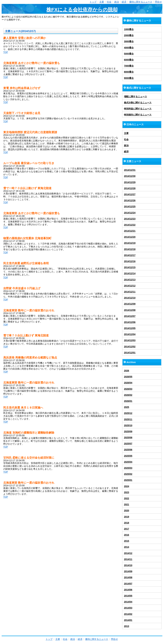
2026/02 (128, 395)
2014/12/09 (130, 304)
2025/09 (128, 431)
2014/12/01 (130, 353)
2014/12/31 (130, 170)
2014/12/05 (130, 328)
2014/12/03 (130, 340)
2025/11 (128, 419)
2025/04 (128, 462)
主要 (102, 2)
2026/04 (128, 383)
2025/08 (128, 438)
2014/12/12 (130, 286)
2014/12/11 (130, 292)
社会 (109, 2)
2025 (127, 407)
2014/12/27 (130, 194)
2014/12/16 (130, 261)
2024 (127, 486)
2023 (127, 492)
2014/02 (128, 614)
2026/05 (128, 377)
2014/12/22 (130, 225)
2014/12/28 (130, 188)
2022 (127, 498)
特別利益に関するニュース (138, 109)
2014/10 (128, 565)
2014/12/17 (130, 255)
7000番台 (129, 66)
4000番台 (129, 48)
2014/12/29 (130, 182)
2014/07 (128, 584)
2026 (127, 371)
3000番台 (129, 41)
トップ (93, 2)
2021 (127, 504)
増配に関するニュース (135, 97)
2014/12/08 (130, 310)
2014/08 (128, 577)
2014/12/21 (130, 231)
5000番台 (129, 54)
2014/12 (128, 553)
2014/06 (128, 590)
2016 (127, 535)
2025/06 (128, 450)
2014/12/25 (130, 206)
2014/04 (128, 602)
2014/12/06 (130, 322)
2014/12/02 (130, 347)
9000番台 (129, 78)
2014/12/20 (130, 237)
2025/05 (128, 456)
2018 (127, 523)
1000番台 (129, 29)
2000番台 (129, 35)
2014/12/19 (130, 243)
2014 (127, 547)
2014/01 (128, 620)
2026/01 (128, 401)
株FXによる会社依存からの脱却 (82, 10)
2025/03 (128, 468)
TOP (6, 52)
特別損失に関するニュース (138, 115)
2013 (127, 626)
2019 (127, 517)
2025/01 (128, 480)
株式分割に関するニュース (138, 103)
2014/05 (128, 596)
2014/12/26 (130, 200)
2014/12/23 (130, 219)
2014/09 (128, 571)
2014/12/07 (130, 316)
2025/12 (128, 413)
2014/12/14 (130, 273)
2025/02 (128, 474)
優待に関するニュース (141, 2)
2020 (127, 510)
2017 (127, 529)
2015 (127, 541)
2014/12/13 (130, 280)
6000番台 (129, 60)
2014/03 (128, 608)
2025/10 (128, 425)
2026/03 (128, 389)
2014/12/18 (130, 249)
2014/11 (128, 559)
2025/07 (128, 444)
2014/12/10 (130, 298)
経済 (124, 2)
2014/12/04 (130, 334)
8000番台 (129, 72)
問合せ (158, 2)
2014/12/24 (130, 213)
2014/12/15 (130, 267)
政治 (117, 2)
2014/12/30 (130, 176)
